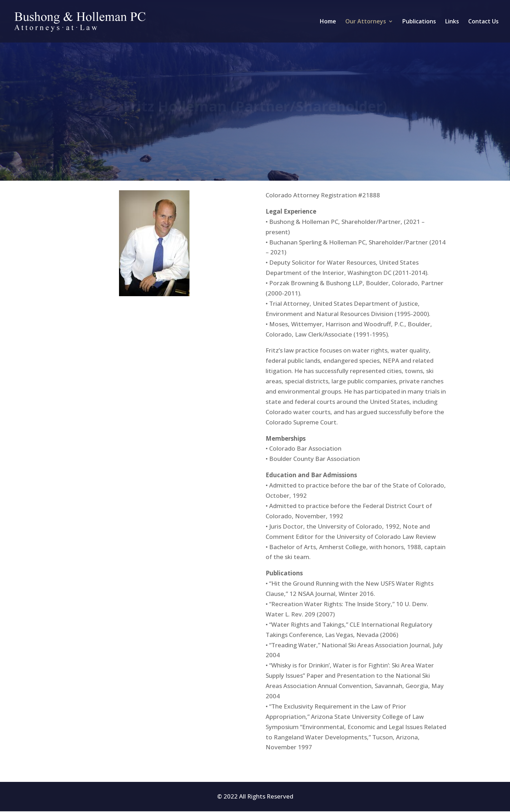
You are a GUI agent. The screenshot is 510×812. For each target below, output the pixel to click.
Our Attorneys (366, 22)
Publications (419, 22)
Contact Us (483, 22)
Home (328, 22)
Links (452, 22)
